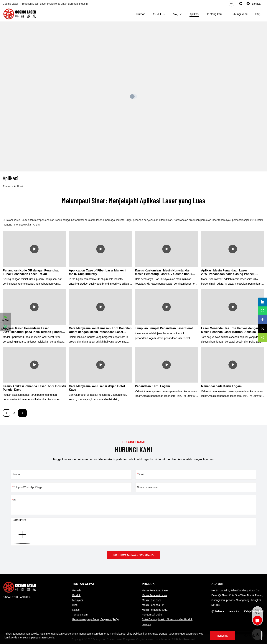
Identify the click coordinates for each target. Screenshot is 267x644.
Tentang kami (215, 14)
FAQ (258, 14)
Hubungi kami (239, 14)
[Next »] (22, 413)
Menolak (249, 636)
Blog (176, 14)
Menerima (222, 636)
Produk (157, 14)
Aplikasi (194, 14)
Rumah (141, 14)
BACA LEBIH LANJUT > (17, 597)
